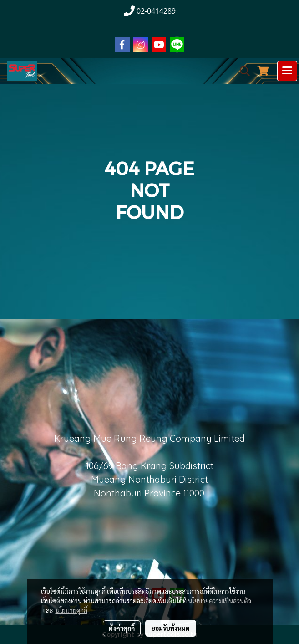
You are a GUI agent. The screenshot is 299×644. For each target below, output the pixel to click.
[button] (242, 71)
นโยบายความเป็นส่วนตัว (220, 601)
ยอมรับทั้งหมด (171, 628)
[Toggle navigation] (287, 71)
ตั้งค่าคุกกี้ (122, 628)
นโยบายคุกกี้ (71, 610)
